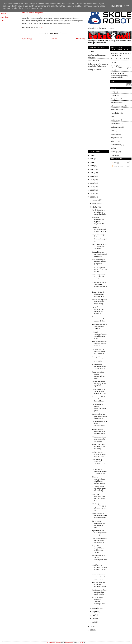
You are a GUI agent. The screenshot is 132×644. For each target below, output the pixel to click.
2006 (92, 190)
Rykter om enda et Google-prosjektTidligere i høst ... (99, 375)
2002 (92, 626)
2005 (92, 193)
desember (96, 200)
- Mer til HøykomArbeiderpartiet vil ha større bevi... (100, 335)
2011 (92, 173)
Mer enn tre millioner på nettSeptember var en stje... (99, 439)
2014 (92, 162)
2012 (92, 169)
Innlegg (115, 163)
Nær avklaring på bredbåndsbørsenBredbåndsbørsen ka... (100, 515)
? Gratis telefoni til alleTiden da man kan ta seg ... (99, 447)
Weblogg (4, 13)
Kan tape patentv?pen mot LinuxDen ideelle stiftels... (99, 592)
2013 (92, 166)
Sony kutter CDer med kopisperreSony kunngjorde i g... (99, 540)
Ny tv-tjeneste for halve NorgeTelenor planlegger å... (100, 533)
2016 (92, 155)
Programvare (115, 138)
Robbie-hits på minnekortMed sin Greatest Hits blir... (99, 366)
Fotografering (115, 99)
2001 (92, 630)
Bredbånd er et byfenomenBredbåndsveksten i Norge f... (100, 568)
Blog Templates (69, 642)
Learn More (117, 6)
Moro (113, 131)
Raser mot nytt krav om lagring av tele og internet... (99, 384)
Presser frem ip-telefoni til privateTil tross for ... (99, 463)
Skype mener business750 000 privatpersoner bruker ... (98, 524)
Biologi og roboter (95, 70)
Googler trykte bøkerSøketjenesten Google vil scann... (99, 471)
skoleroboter (103, 28)
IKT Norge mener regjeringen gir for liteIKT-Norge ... (99, 489)
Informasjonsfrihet (117, 109)
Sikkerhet (114, 141)
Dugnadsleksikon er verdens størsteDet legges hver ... (99, 577)
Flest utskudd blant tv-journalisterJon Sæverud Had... (99, 399)
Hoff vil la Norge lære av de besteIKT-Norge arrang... (99, 302)
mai (94, 622)
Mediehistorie (115, 120)
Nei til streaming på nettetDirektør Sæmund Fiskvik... (99, 212)
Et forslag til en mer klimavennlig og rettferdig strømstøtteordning (120, 76)
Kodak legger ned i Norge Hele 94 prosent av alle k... (99, 277)
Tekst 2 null (104, 41)
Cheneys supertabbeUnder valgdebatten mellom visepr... (99, 480)
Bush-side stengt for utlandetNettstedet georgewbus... (99, 262)
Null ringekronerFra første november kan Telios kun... (99, 351)
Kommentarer (117, 166)
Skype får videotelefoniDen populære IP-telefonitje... (99, 310)
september (96, 608)
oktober (95, 207)
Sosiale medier (116, 145)
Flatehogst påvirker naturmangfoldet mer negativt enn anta (121, 68)
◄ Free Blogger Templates (54, 642)
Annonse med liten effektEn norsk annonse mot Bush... (100, 391)
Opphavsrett (115, 134)
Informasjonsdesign (117, 106)
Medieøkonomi (116, 127)
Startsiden (54, 39)
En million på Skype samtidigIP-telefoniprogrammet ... (100, 285)
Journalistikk (115, 113)
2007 (92, 187)
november (96, 203)
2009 (92, 180)
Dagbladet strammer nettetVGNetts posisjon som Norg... (99, 549)
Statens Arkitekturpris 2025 (120, 59)
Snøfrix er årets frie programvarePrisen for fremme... (99, 416)
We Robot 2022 (94, 61)
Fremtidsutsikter (116, 102)
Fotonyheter (5, 17)
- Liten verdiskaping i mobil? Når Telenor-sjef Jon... (100, 269)
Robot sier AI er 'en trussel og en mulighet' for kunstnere (98, 65)
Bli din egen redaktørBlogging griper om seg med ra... (99, 507)
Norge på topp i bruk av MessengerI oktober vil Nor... (99, 319)
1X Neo (91, 51)
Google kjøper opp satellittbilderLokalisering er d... (100, 254)
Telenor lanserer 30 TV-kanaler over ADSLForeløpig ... (99, 431)
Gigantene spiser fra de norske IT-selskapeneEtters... (100, 424)
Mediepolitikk (116, 124)
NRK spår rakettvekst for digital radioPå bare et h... (99, 344)
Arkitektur (4, 21)
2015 (92, 159)
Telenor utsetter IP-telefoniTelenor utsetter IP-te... (98, 294)
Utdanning (114, 155)
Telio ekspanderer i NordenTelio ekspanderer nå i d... (100, 584)
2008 (92, 183)
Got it (127, 6)
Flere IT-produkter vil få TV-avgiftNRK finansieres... (99, 246)
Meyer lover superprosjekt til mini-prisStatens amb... (98, 497)
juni (94, 618)
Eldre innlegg (81, 39)
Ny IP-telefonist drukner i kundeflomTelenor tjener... (99, 407)
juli (94, 615)
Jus (112, 116)
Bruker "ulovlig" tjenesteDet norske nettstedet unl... (99, 454)
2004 (92, 197)
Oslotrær (114, 62)
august (95, 612)
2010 (92, 176)
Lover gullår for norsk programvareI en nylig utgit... (99, 359)
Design (113, 92)
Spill (112, 148)
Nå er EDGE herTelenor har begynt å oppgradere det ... (99, 221)
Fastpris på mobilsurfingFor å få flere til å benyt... (99, 229)
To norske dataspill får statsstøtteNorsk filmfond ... (99, 326)
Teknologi (114, 152)
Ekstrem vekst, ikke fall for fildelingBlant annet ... (100, 559)
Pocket (81, 642)
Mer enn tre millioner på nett (33, 13)
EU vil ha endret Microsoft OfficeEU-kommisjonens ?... (99, 601)
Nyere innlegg (27, 39)
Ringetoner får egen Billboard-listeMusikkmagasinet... (100, 238)
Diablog (114, 95)
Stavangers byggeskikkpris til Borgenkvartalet (121, 54)
